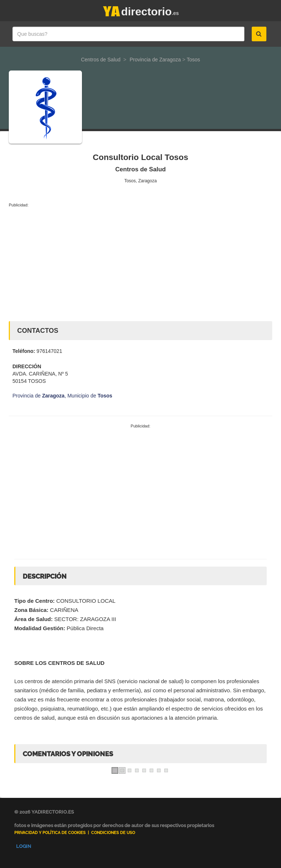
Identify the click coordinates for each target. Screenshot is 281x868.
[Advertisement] (140, 263)
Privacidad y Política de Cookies (50, 833)
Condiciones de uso (113, 833)
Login (24, 846)
